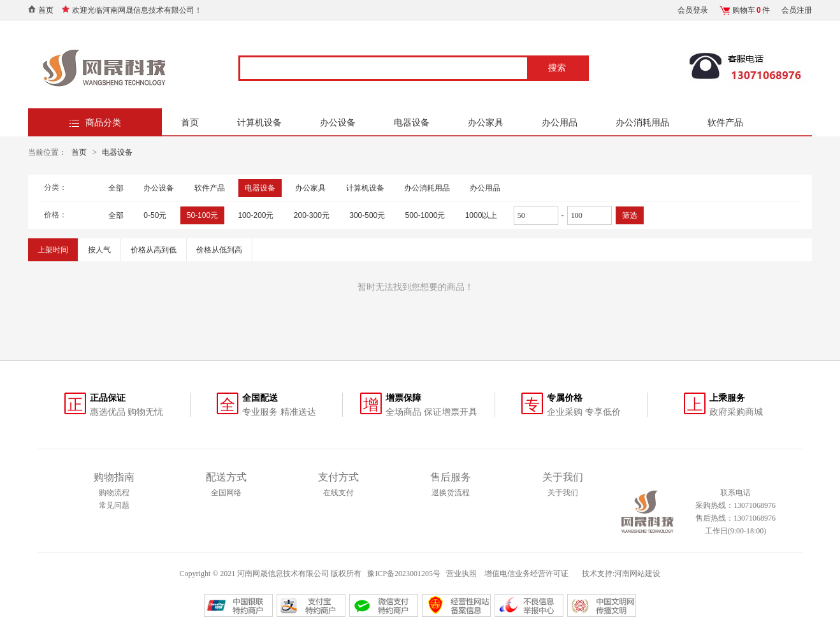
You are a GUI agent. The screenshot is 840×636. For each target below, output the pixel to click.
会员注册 (797, 10)
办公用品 (560, 122)
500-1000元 (425, 215)
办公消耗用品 (642, 122)
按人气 (99, 250)
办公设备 (338, 122)
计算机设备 (259, 122)
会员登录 (693, 10)
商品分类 (103, 122)
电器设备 (412, 122)
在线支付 (338, 493)
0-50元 (155, 215)
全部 (116, 188)
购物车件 (751, 10)
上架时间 (53, 250)
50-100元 (202, 215)
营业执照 (461, 574)
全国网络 (226, 493)
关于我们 (563, 493)
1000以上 (482, 215)
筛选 (630, 215)
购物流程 (114, 493)
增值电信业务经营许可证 (527, 574)
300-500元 (367, 215)
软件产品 (725, 122)
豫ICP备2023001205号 (404, 574)
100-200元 (256, 215)
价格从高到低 (154, 250)
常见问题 (114, 505)
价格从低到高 (219, 250)
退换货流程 (451, 493)
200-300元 (312, 215)
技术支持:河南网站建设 (621, 574)
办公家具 (486, 122)
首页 (46, 10)
